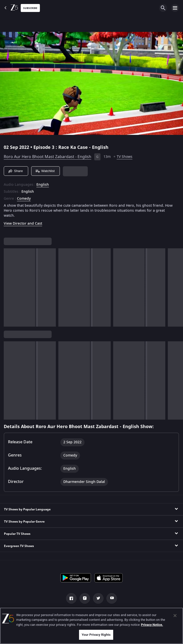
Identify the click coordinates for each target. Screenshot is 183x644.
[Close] (175, 616)
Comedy (24, 199)
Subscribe (30, 8)
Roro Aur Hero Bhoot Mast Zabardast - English (47, 157)
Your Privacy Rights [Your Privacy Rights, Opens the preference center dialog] (96, 635)
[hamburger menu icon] (175, 8)
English (43, 185)
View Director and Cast (23, 224)
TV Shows (125, 157)
